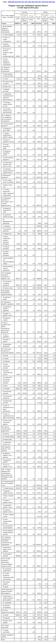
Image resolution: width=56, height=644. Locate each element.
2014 (30, 2)
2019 (47, 2)
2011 (20, 2)
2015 (33, 2)
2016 (37, 2)
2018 (43, 2)
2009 (13, 2)
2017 (40, 2)
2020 (50, 2)
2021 (54, 2)
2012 (23, 2)
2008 (9, 2)
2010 (16, 2)
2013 (26, 2)
